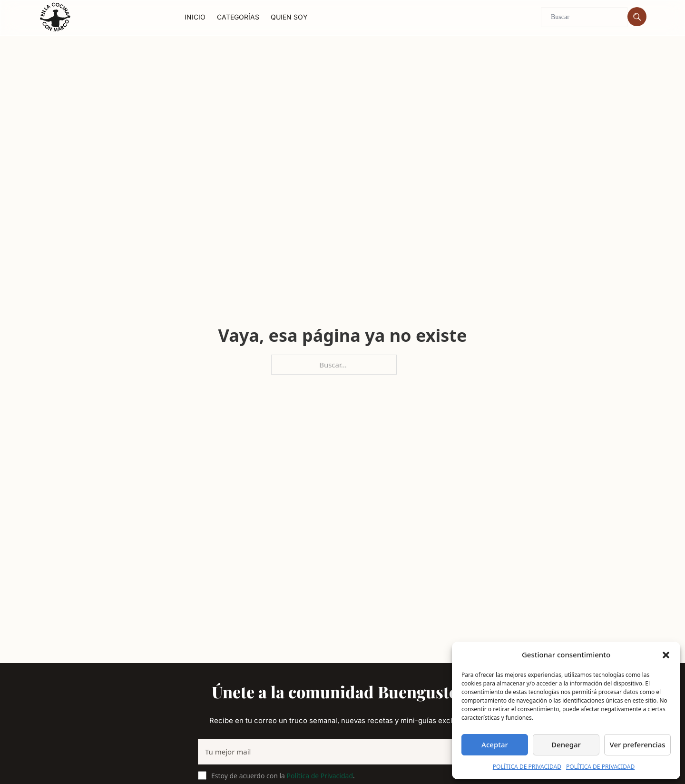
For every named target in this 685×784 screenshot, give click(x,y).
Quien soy (289, 17)
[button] (666, 655)
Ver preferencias (637, 744)
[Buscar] (637, 17)
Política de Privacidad (320, 776)
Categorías (238, 17)
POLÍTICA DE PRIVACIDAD (527, 767)
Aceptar (495, 744)
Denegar (566, 744)
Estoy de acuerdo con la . (283, 776)
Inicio (195, 17)
